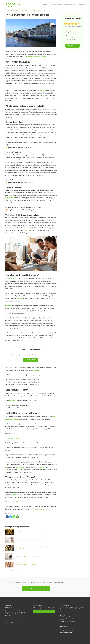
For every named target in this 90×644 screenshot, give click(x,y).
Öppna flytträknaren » (66, 632)
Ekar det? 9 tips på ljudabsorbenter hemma (28, 540)
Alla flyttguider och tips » (13, 571)
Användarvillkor (10, 619)
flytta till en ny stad (13, 279)
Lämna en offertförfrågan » (44, 612)
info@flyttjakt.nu (10, 607)
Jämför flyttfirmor (38, 605)
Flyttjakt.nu (13, 4)
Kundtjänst (8, 605)
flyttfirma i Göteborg (38, 509)
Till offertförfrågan (30, 359)
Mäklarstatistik (14, 401)
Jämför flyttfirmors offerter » (36, 588)
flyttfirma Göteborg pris (22, 480)
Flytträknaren (64, 626)
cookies (13, 614)
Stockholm (43, 90)
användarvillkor (20, 612)
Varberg (28, 230)
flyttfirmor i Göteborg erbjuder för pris (36, 57)
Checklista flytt (64, 605)
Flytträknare (15, 495)
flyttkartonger (20, 467)
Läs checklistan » (65, 611)
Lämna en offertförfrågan (14, 438)
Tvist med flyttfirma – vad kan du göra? (26, 565)
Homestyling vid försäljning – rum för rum (27, 556)
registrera (20, 299)
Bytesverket (35, 370)
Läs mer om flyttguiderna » (68, 621)
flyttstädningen (41, 467)
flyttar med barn (10, 198)
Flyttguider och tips (66, 616)
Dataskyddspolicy (19, 619)
